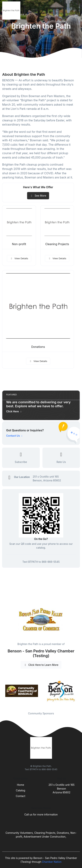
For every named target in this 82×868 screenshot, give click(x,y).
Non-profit (19, 244)
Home (20, 785)
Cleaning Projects (57, 244)
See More (38, 196)
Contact (21, 796)
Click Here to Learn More (41, 665)
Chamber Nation (52, 862)
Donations (38, 347)
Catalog (20, 790)
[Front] (12, 11)
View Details (19, 258)
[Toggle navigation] (76, 11)
